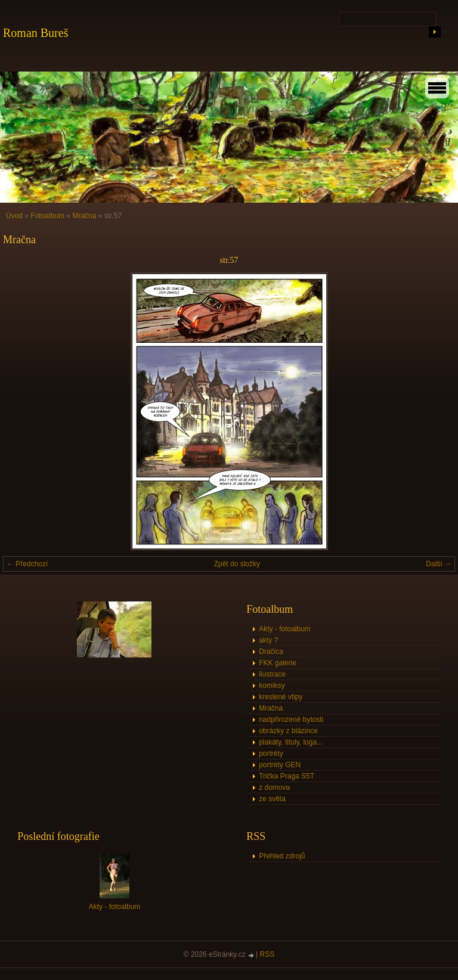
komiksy (272, 686)
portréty (271, 753)
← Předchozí (27, 564)
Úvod (14, 216)
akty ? (268, 640)
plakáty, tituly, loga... (291, 742)
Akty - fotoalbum (285, 629)
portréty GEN (280, 765)
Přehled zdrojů (282, 856)
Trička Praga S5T (287, 776)
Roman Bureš (35, 33)
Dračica (271, 652)
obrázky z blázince (288, 731)
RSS (267, 954)
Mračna (84, 216)
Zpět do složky (237, 564)
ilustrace (272, 674)
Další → (439, 564)
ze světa (272, 799)
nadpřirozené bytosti (291, 720)
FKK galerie (278, 663)
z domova (274, 787)
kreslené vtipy (281, 697)
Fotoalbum (47, 216)
